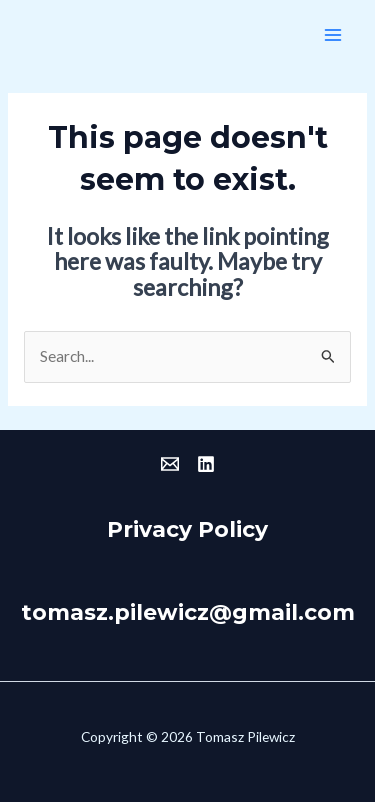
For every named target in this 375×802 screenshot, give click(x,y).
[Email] (170, 464)
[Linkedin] (206, 464)
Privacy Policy (187, 529)
